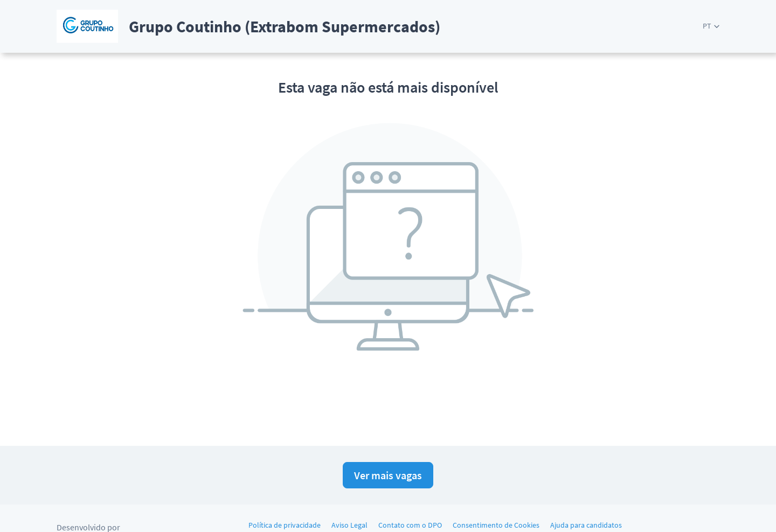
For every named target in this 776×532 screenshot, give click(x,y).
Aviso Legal (349, 525)
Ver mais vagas (388, 475)
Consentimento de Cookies (496, 525)
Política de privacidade (285, 525)
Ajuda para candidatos (586, 525)
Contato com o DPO (410, 525)
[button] (711, 26)
